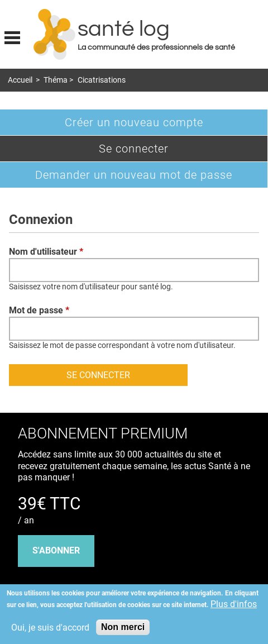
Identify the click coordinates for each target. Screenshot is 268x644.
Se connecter (152, 151)
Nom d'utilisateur (46, 252)
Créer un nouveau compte (134, 122)
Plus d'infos (234, 604)
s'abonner (56, 550)
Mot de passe (39, 310)
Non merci (123, 627)
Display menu (12, 36)
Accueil (20, 80)
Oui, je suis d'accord (50, 628)
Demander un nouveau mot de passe (134, 175)
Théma (56, 80)
